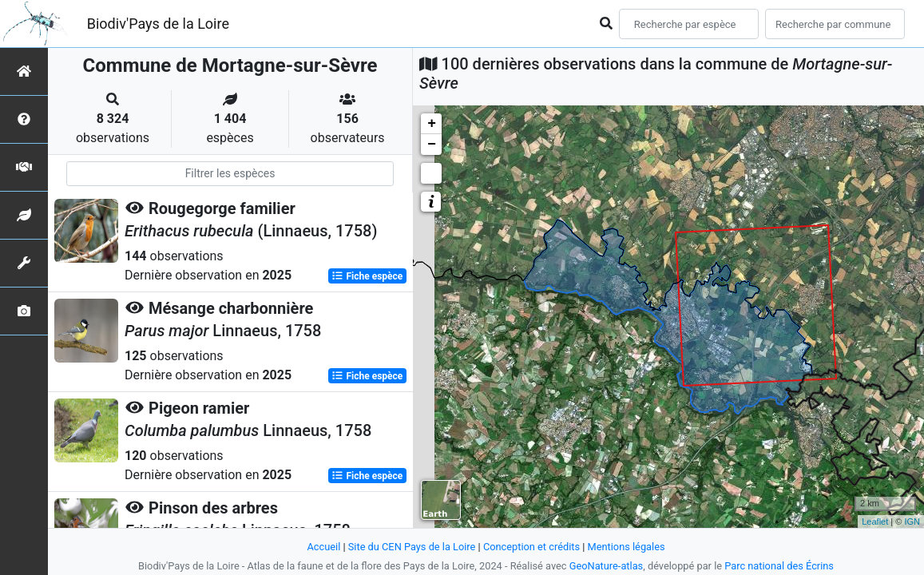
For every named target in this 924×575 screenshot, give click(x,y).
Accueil (323, 547)
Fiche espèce (367, 276)
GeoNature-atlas (607, 566)
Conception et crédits (531, 547)
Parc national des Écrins (779, 566)
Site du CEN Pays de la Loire (412, 547)
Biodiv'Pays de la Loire (158, 24)
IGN (912, 521)
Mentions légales (627, 547)
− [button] (432, 145)
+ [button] (432, 124)
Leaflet (875, 521)
